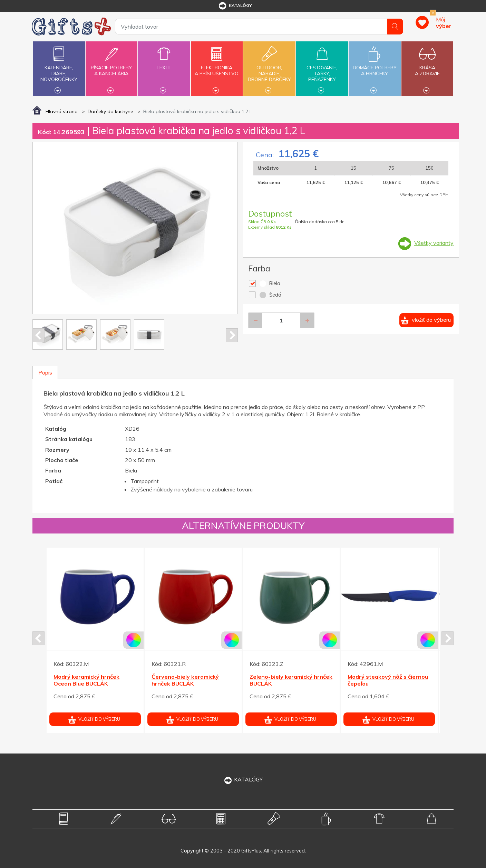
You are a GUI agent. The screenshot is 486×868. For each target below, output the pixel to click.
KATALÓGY (243, 779)
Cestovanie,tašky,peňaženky (322, 68)
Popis (45, 372)
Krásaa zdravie (427, 67)
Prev (38, 335)
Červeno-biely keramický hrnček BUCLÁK (185, 680)
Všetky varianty (434, 243)
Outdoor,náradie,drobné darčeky (269, 68)
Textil (164, 64)
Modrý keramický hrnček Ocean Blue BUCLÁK (86, 680)
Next (232, 335)
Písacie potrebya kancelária (111, 67)
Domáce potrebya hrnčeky (375, 67)
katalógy (235, 6)
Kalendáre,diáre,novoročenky (59, 68)
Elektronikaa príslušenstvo (217, 67)
